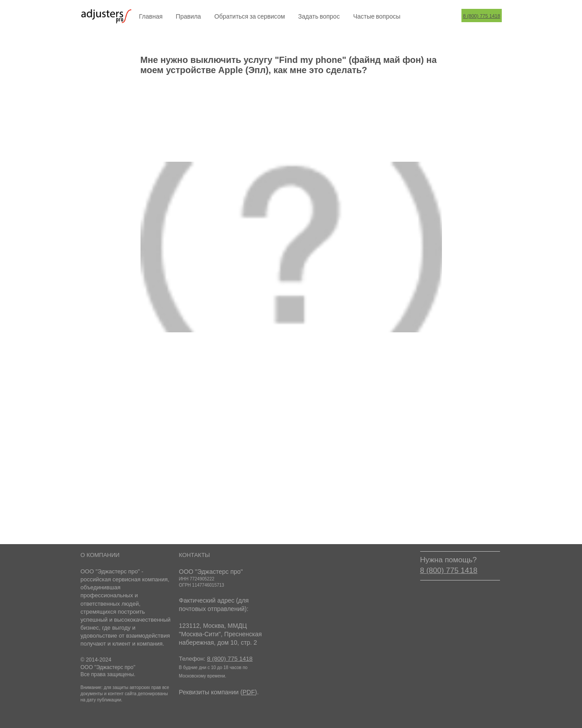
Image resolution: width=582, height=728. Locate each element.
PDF (249, 692)
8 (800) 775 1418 (482, 16)
